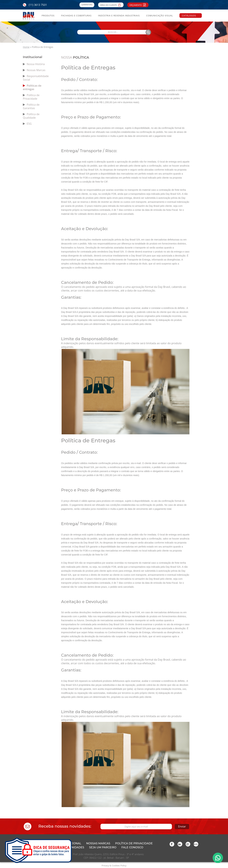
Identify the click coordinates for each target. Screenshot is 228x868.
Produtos (48, 16)
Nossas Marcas (36, 70)
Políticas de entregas (32, 87)
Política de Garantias (31, 106)
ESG (29, 124)
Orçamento (138, 5)
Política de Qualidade (31, 116)
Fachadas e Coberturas (76, 16)
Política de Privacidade (31, 97)
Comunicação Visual (160, 16)
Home (26, 47)
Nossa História (36, 64)
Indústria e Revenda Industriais (119, 16)
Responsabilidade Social (36, 78)
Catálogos (189, 16)
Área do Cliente (111, 5)
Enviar (169, 826)
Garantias (87, 5)
